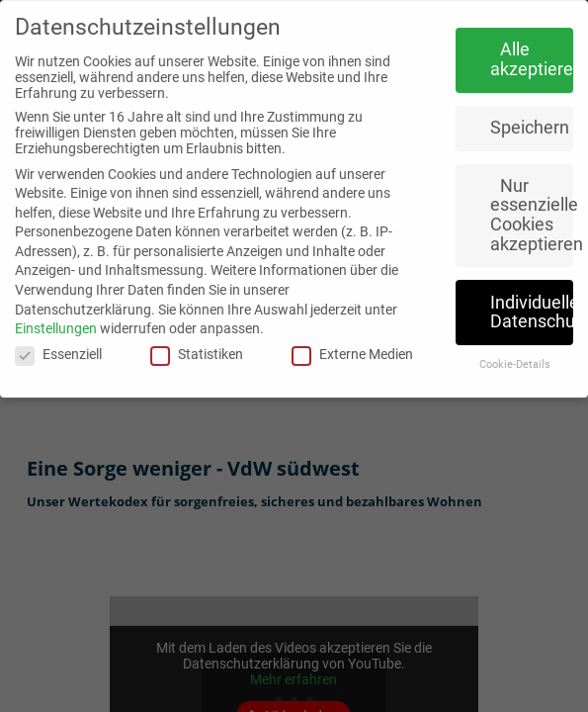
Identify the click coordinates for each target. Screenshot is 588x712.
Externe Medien (352, 344)
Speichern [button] (530, 118)
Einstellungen (56, 318)
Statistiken (197, 344)
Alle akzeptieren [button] (532, 49)
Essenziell (58, 344)
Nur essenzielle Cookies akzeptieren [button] (532, 205)
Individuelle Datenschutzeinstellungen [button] (532, 303)
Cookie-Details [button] (515, 355)
